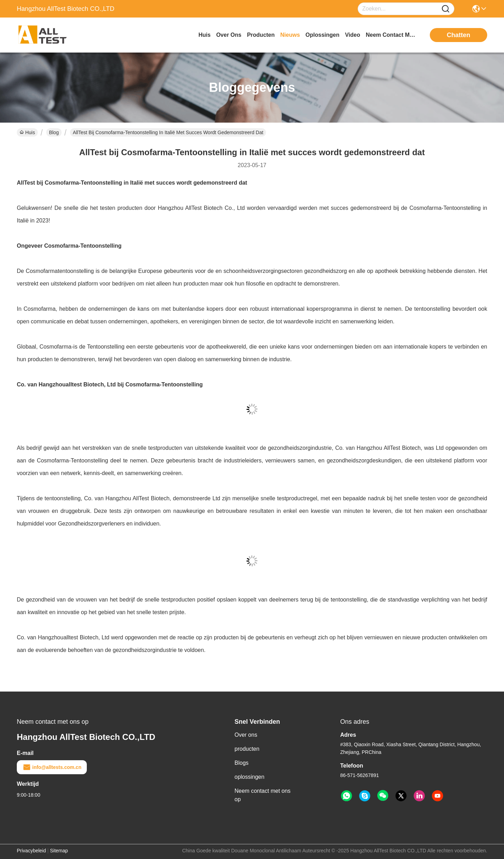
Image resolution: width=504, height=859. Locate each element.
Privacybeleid (31, 851)
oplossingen (323, 35)
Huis (205, 35)
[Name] (446, 9)
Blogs (241, 763)
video (353, 35)
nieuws (290, 35)
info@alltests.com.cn (52, 767)
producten (261, 35)
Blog (54, 132)
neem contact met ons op (392, 35)
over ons (229, 35)
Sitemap (59, 851)
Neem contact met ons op (262, 795)
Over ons (246, 735)
